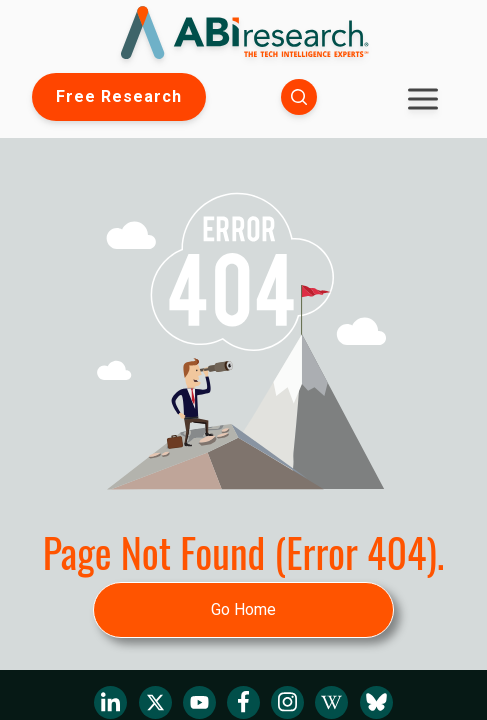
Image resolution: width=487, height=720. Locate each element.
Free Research (119, 96)
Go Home (243, 609)
